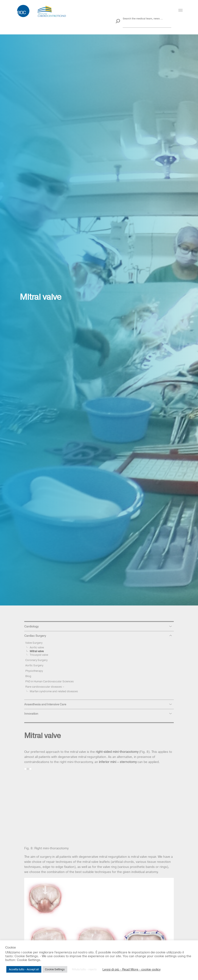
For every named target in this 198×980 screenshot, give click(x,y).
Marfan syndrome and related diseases (54, 691)
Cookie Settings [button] (55, 969)
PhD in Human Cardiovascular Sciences (50, 681)
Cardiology (31, 626)
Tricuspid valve (39, 655)
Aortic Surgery (34, 665)
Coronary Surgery (36, 660)
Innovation (31, 714)
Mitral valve (37, 651)
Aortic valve (37, 647)
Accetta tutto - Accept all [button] (24, 969)
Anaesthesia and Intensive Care (45, 704)
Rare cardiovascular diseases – (45, 687)
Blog (28, 676)
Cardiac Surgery (35, 636)
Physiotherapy (34, 671)
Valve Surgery (34, 643)
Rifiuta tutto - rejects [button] (84, 969)
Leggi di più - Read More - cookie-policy (131, 969)
